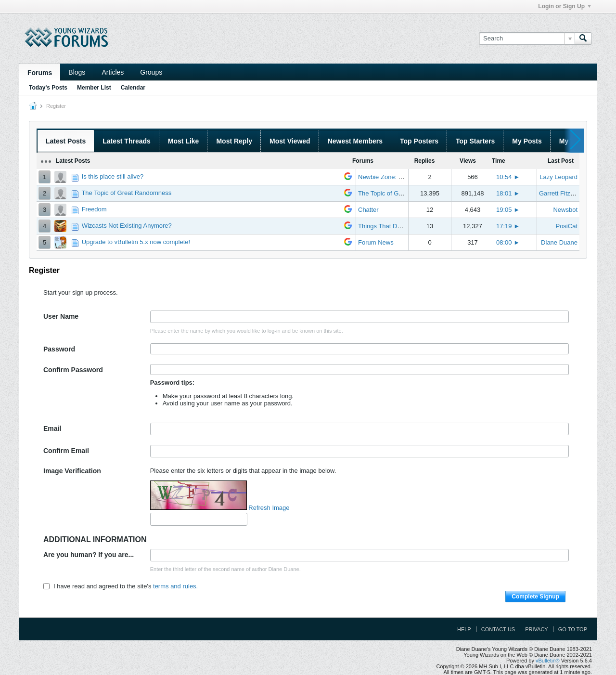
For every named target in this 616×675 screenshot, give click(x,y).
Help (464, 629)
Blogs (77, 72)
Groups (151, 72)
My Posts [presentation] (527, 141)
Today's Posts (48, 88)
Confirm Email (66, 451)
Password (59, 349)
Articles (113, 72)
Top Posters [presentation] (419, 141)
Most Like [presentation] (184, 141)
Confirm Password (73, 370)
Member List (94, 88)
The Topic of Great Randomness (126, 193)
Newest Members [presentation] (355, 141)
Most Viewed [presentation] (290, 141)
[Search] (527, 39)
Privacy (536, 629)
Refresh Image (269, 508)
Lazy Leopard (558, 177)
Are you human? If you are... (89, 555)
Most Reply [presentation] (234, 141)
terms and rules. (175, 586)
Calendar (133, 88)
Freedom (94, 209)
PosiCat (566, 226)
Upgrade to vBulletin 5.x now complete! (136, 242)
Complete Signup (535, 597)
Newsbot (565, 210)
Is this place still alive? (113, 176)
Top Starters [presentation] (475, 141)
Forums (40, 73)
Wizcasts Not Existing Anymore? (127, 226)
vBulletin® (548, 661)
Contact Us (498, 629)
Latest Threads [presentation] (127, 141)
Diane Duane (559, 242)
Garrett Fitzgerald (563, 193)
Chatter (368, 210)
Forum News (376, 242)
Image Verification (72, 471)
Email (52, 428)
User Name (61, 316)
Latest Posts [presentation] (66, 141)
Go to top (573, 629)
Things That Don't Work (391, 226)
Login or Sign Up (565, 6)
